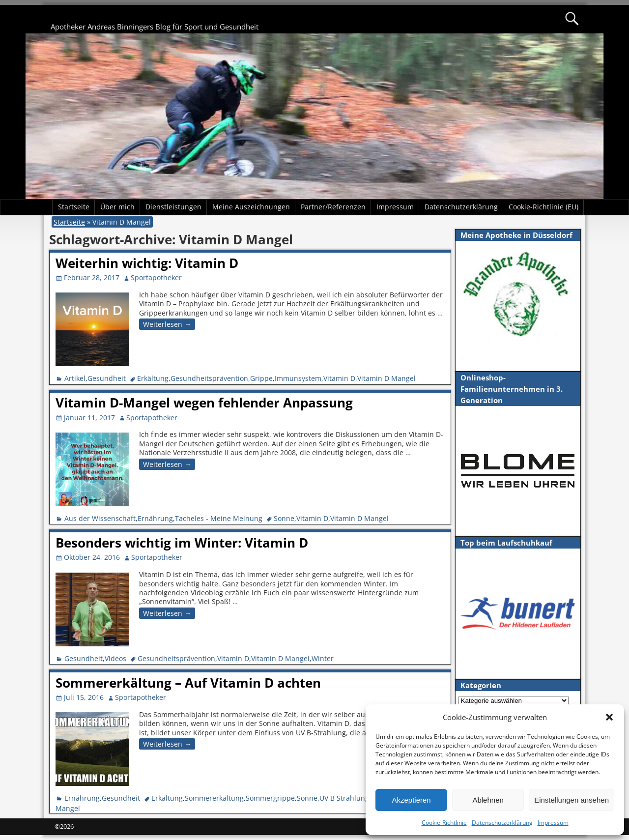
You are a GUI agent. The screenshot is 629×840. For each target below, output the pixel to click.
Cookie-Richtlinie (444, 823)
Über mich (117, 207)
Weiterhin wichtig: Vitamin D (147, 263)
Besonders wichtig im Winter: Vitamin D (182, 543)
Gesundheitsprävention (209, 378)
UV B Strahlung (344, 798)
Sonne (284, 518)
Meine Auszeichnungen (251, 207)
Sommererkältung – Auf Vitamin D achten (188, 683)
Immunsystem (298, 378)
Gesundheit (107, 378)
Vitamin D (339, 378)
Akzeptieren (411, 800)
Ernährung (155, 518)
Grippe (261, 378)
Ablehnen (488, 800)
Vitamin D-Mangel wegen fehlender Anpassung (204, 403)
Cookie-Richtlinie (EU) (543, 207)
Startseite (74, 207)
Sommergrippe (270, 798)
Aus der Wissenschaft (100, 518)
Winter (323, 658)
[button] (609, 717)
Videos (115, 658)
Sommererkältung (214, 798)
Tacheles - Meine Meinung (219, 518)
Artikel (75, 378)
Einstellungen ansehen (572, 800)
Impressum (553, 823)
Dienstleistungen (173, 207)
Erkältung (153, 378)
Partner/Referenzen (333, 207)
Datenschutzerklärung (502, 823)
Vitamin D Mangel (386, 378)
